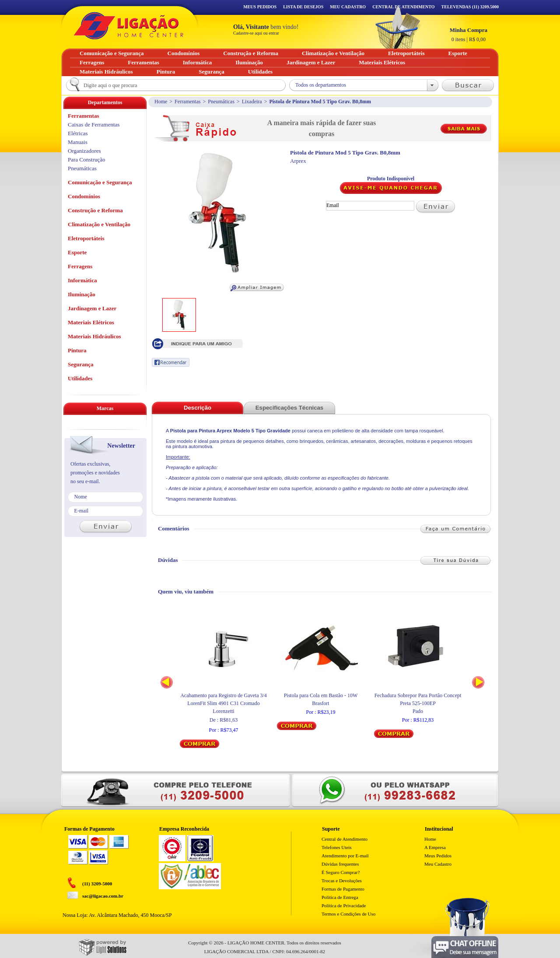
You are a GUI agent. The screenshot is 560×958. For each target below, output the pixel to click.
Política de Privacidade (344, 905)
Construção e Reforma (95, 210)
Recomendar (171, 362)
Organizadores (84, 151)
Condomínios (84, 196)
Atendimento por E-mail (345, 856)
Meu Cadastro (348, 7)
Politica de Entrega (340, 897)
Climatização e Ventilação (99, 224)
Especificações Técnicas (289, 408)
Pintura (77, 350)
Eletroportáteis (86, 238)
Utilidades (80, 378)
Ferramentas (187, 102)
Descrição (198, 408)
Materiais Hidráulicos (94, 336)
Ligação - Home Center (129, 26)
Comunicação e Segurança (100, 182)
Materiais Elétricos (91, 322)
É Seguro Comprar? (341, 872)
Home (161, 102)
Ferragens (80, 266)
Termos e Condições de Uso (348, 914)
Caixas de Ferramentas (94, 125)
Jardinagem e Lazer (92, 308)
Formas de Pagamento (343, 889)
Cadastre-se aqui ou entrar (256, 33)
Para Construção (87, 160)
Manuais (78, 142)
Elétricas (78, 133)
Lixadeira (252, 102)
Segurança (81, 364)
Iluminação (82, 294)
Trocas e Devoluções (342, 881)
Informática (82, 280)
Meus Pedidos (260, 7)
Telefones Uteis (337, 847)
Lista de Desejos (303, 7)
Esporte (77, 252)
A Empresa (435, 847)
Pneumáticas (221, 102)
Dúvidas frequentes (340, 864)
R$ (469, 35)
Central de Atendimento (345, 839)
